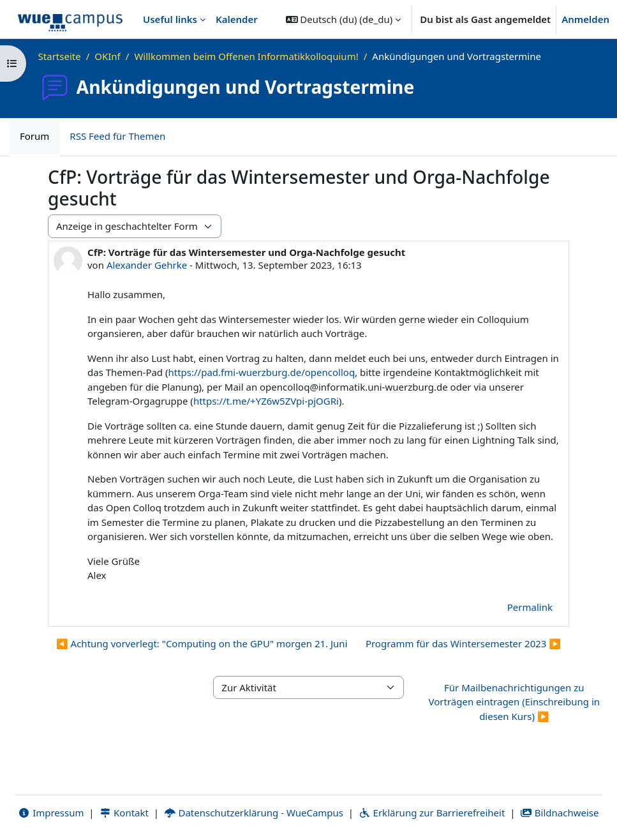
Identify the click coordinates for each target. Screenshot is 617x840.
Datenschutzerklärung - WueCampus (254, 813)
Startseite (60, 56)
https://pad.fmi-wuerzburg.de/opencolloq (262, 372)
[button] (344, 19)
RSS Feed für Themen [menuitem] (117, 136)
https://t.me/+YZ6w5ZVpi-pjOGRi (266, 401)
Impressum (51, 813)
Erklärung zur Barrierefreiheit (432, 813)
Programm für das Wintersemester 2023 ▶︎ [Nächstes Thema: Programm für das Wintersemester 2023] (463, 643)
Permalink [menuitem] (530, 607)
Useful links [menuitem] (170, 19)
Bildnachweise (559, 813)
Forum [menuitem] (34, 136)
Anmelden (585, 19)
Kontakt (124, 813)
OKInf (108, 56)
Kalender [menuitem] (237, 19)
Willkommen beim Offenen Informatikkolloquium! (246, 56)
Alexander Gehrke (147, 265)
